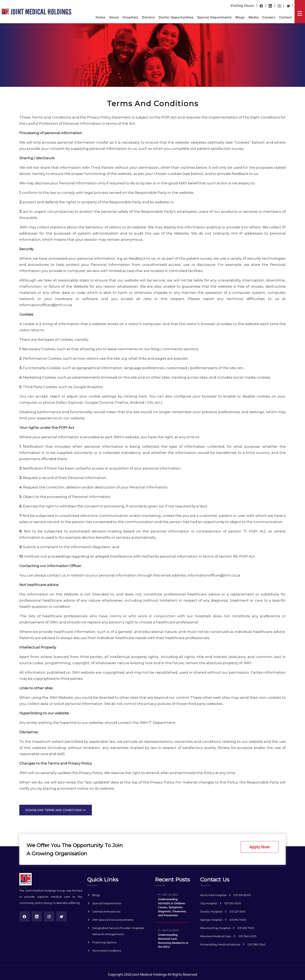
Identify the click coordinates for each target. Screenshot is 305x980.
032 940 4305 (247, 936)
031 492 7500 (246, 928)
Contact (285, 17)
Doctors (148, 17)
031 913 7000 (238, 920)
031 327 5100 (237, 911)
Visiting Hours (242, 6)
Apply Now (259, 847)
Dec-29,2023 (168, 895)
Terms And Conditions (107, 951)
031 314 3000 (233, 903)
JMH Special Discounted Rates (113, 920)
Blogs (240, 17)
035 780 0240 (256, 944)
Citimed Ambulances (106, 911)
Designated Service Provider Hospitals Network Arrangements (118, 931)
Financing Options (104, 942)
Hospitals (130, 17)
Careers (269, 17)
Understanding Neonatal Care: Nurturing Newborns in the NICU (173, 941)
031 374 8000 (242, 895)
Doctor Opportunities (176, 17)
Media (254, 17)
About (114, 17)
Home (100, 17)
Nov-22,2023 (168, 930)
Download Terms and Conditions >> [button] (56, 810)
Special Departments (215, 17)
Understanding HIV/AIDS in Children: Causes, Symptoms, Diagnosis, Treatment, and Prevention (172, 907)
